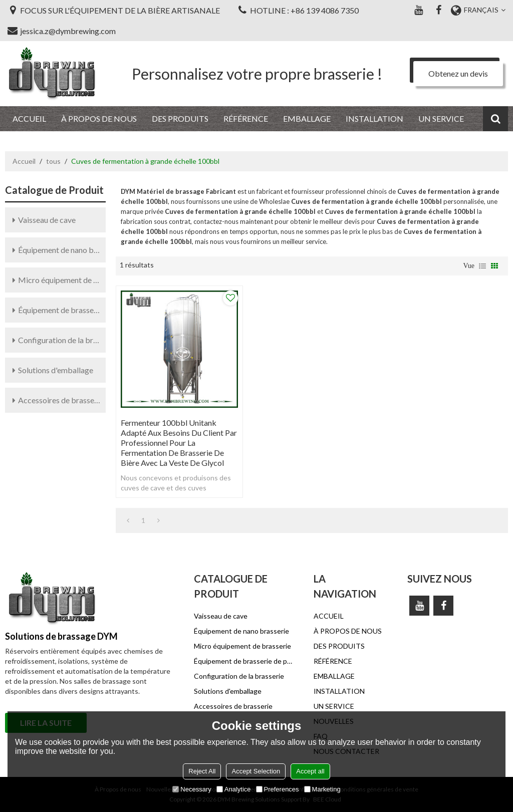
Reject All (202, 771)
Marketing (322, 789)
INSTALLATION (374, 118)
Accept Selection (256, 771)
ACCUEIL (29, 118)
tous (53, 161)
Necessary (192, 789)
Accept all (310, 771)
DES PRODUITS (180, 118)
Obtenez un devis (458, 73)
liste (482, 266)
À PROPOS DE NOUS (99, 118)
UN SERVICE (441, 118)
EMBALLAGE (307, 118)
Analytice (234, 789)
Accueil (24, 161)
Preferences (278, 789)
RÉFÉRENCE (246, 118)
